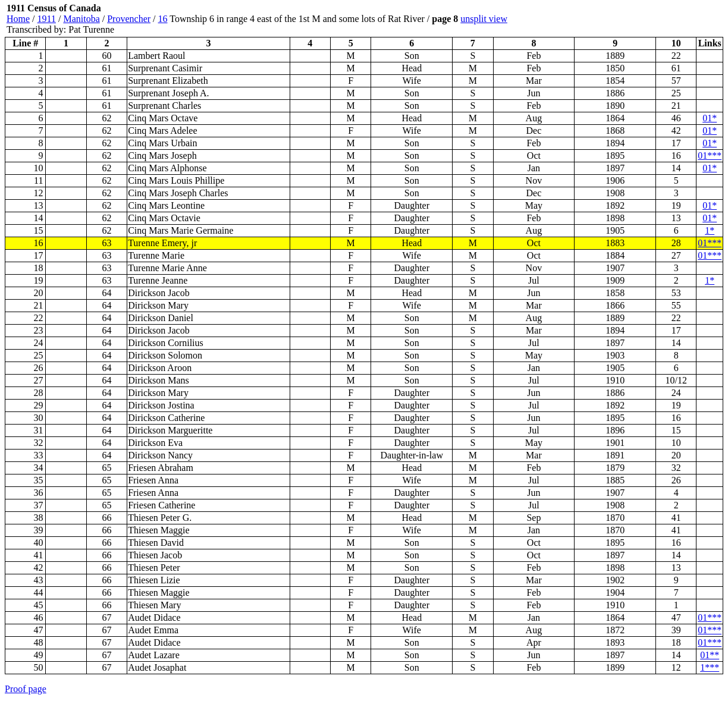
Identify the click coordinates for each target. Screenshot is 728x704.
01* (710, 118)
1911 (47, 19)
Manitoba (81, 19)
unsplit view (484, 19)
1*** (710, 667)
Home (18, 19)
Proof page (26, 689)
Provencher (129, 19)
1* (710, 230)
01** (710, 655)
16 (163, 19)
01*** (710, 155)
